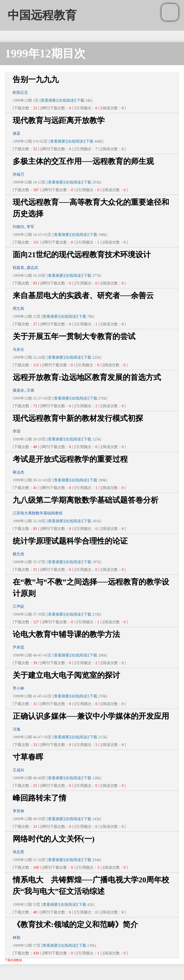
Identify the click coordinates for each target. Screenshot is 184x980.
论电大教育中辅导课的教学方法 (66, 634)
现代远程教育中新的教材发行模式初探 (78, 418)
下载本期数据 (13, 960)
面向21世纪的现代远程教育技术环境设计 (82, 255)
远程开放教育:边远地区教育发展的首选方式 (87, 377)
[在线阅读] (66, 100)
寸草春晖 (28, 757)
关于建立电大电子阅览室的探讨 (66, 675)
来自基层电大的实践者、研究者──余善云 (83, 295)
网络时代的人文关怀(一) (54, 839)
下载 (80, 100)
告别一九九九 (36, 79)
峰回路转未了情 (40, 798)
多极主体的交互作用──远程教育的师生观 (83, 161)
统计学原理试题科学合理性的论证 (70, 541)
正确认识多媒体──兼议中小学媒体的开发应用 (91, 716)
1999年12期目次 (45, 53)
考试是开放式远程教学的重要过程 (70, 459)
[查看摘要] (49, 100)
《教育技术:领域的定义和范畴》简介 (75, 924)
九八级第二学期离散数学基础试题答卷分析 (86, 500)
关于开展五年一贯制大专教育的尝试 (74, 336)
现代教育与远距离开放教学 (59, 120)
